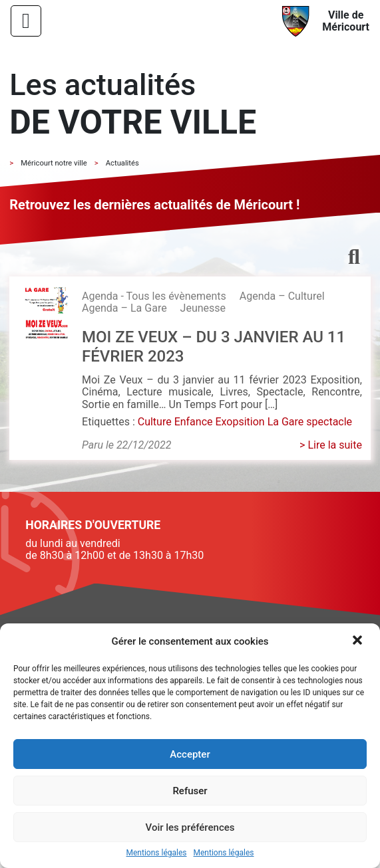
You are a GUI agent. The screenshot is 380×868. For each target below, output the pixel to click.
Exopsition (240, 422)
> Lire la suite (331, 445)
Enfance (194, 422)
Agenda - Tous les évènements (154, 296)
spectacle (329, 422)
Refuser (190, 791)
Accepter (190, 754)
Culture (155, 422)
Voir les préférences (190, 827)
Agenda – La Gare (124, 308)
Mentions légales (157, 853)
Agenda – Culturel (282, 296)
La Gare (286, 422)
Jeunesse (203, 308)
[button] (359, 641)
